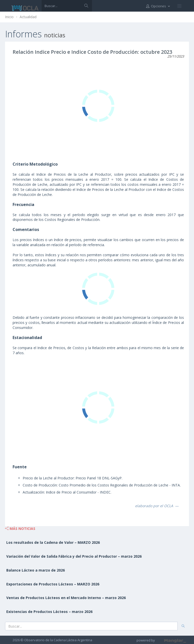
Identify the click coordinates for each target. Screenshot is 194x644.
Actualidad (28, 17)
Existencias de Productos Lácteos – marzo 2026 (49, 612)
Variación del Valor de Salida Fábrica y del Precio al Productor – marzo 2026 (74, 556)
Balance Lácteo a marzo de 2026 (36, 570)
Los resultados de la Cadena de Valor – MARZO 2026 (53, 542)
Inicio (9, 17)
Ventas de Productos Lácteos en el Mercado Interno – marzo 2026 (66, 598)
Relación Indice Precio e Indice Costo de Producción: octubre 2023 (92, 52)
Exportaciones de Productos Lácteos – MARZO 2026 (53, 584)
